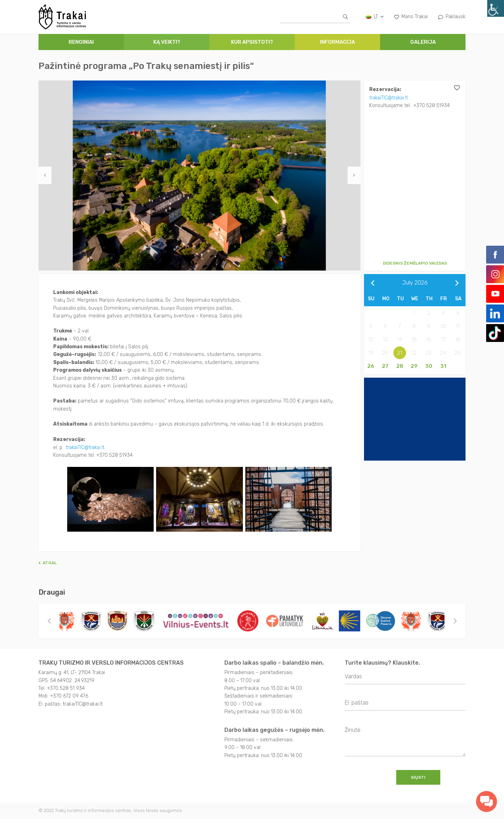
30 (429, 366)
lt (375, 17)
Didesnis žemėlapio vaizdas (415, 263)
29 (414, 366)
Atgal (48, 562)
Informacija (337, 42)
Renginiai (81, 42)
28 (400, 366)
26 (371, 366)
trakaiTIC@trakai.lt (389, 97)
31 (443, 366)
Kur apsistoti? (252, 42)
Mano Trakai (411, 17)
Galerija (423, 42)
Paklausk (452, 17)
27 (385, 366)
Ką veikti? (167, 42)
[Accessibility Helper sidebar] (496, 8)
